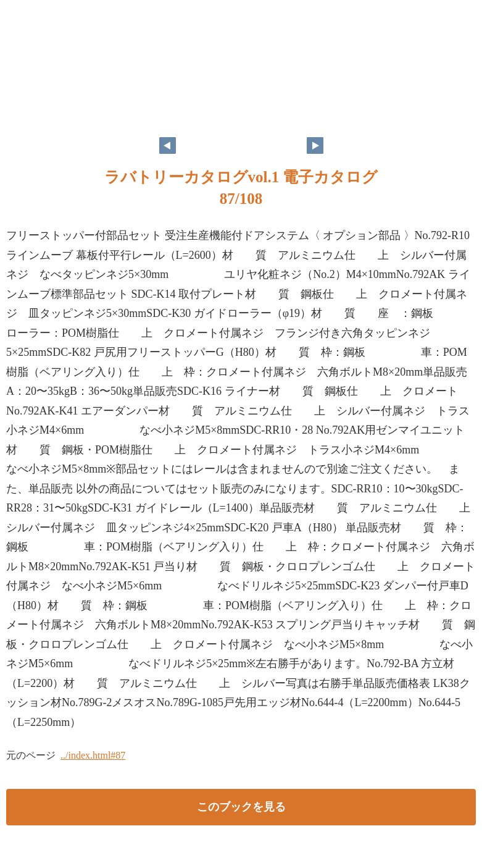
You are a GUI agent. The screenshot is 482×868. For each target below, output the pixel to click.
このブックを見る (241, 807)
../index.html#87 (93, 755)
